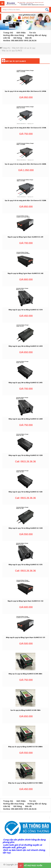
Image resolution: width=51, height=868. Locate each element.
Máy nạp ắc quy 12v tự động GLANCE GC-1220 (25, 528)
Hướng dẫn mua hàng (14, 35)
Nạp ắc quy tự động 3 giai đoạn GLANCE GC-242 (25, 273)
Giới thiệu (21, 33)
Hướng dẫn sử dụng (37, 35)
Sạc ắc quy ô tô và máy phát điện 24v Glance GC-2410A (25, 91)
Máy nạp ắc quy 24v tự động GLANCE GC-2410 (25, 346)
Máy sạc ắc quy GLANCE (12, 51)
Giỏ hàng (18, 38)
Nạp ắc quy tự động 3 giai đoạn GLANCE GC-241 (25, 237)
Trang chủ (8, 33)
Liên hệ (7, 38)
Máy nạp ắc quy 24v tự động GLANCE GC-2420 (25, 419)
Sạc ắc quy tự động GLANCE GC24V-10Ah (25, 710)
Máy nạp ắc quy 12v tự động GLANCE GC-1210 (25, 310)
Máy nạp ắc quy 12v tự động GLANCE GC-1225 (25, 492)
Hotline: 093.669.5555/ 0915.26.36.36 (20, 40)
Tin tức (33, 33)
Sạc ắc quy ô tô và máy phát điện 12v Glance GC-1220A (25, 200)
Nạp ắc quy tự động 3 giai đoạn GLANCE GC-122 (25, 601)
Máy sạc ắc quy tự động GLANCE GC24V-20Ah (25, 674)
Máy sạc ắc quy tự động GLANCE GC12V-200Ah (25, 747)
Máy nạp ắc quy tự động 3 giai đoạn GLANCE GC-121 (25, 637)
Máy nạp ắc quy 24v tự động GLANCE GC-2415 (25, 382)
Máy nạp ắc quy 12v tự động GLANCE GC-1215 (25, 564)
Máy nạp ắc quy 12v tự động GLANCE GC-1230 (25, 455)
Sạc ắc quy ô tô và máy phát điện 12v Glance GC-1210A (25, 128)
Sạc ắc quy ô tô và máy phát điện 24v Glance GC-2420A (25, 164)
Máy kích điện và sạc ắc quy (24, 48)
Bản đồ (28, 38)
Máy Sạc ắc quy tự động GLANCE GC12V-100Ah (25, 783)
